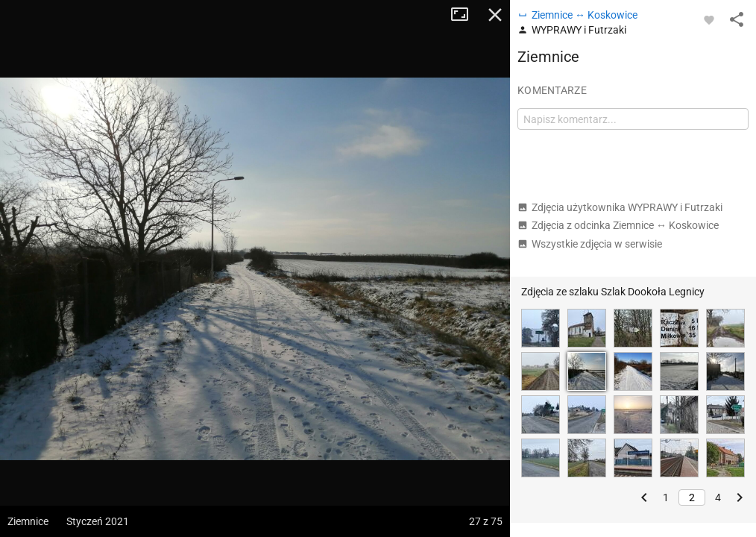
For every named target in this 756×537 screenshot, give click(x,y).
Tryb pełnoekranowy (465, 15)
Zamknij (495, 15)
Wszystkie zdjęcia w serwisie (590, 244)
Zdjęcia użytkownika (620, 207)
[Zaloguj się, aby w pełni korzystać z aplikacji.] (709, 19)
